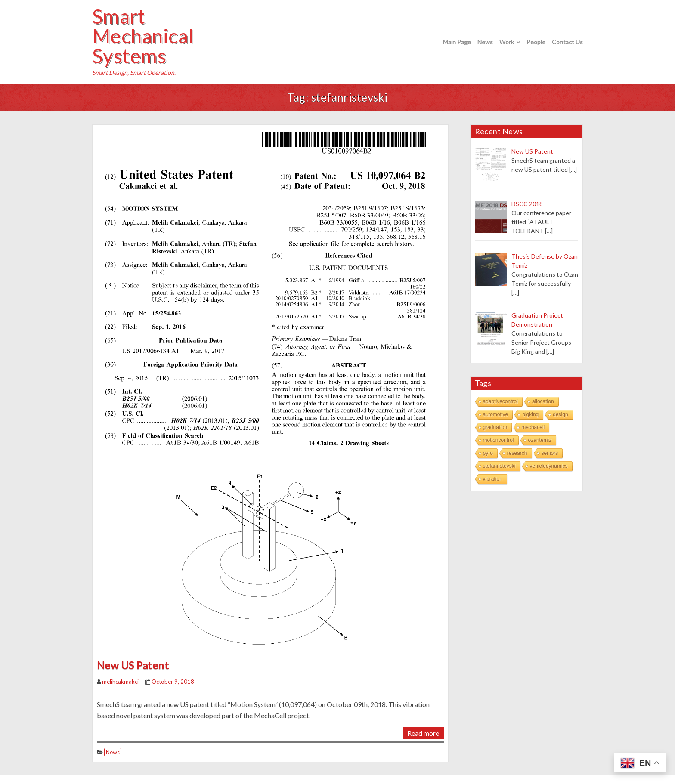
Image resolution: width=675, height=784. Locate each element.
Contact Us (567, 42)
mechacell (533, 427)
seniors (550, 453)
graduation (495, 427)
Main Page (457, 42)
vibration (493, 479)
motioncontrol (499, 440)
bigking (530, 414)
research (517, 453)
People (536, 42)
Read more (423, 733)
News (485, 42)
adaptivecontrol (500, 401)
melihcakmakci (120, 682)
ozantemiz (540, 440)
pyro (488, 453)
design (560, 414)
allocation (543, 401)
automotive (496, 414)
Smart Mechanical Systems (143, 36)
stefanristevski (499, 466)
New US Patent (133, 665)
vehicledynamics (549, 466)
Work (507, 42)
